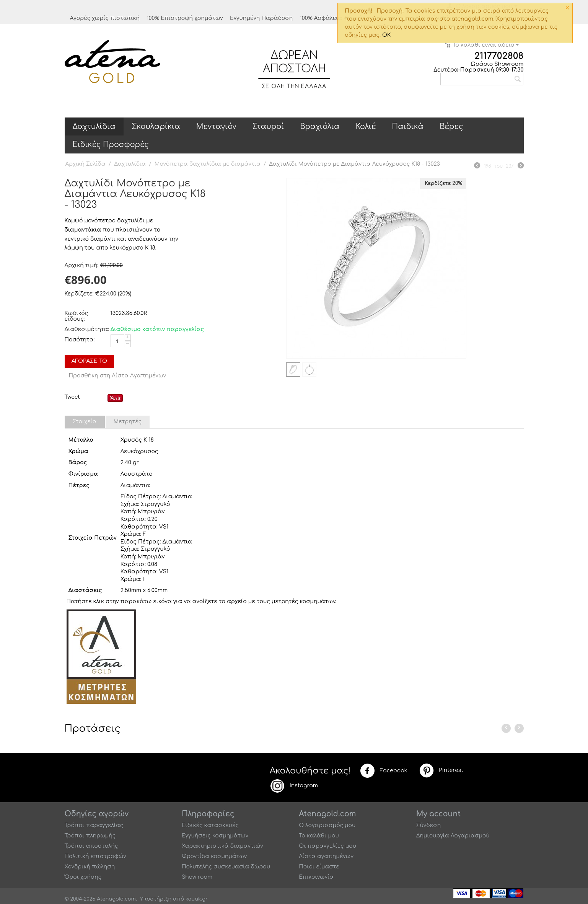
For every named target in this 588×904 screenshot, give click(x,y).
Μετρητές (128, 422)
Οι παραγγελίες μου (327, 846)
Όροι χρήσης (83, 877)
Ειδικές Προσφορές (111, 144)
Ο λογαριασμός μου (327, 825)
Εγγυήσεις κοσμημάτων (215, 836)
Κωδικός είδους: (77, 316)
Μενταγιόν (216, 126)
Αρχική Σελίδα (86, 164)
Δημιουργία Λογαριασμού (453, 836)
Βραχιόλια (320, 126)
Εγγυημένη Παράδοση (261, 18)
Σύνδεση (429, 825)
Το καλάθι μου (319, 836)
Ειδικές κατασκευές (210, 825)
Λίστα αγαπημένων (326, 856)
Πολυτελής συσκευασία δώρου (226, 867)
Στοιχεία (85, 422)
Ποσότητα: (80, 340)
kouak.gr (197, 899)
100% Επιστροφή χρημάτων (185, 18)
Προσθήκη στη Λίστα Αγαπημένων (118, 376)
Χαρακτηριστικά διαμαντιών (222, 846)
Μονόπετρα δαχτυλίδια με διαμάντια (208, 164)
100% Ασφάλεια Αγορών (332, 18)
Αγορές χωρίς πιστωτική (105, 18)
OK (386, 35)
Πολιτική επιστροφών (95, 856)
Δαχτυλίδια (94, 126)
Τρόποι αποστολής (91, 846)
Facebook (384, 771)
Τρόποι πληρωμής (90, 836)
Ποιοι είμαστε (319, 867)
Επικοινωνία (316, 877)
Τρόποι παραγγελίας (94, 825)
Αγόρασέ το (90, 361)
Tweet (72, 397)
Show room (197, 877)
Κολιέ (366, 126)
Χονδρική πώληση (90, 867)
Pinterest (441, 770)
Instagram (294, 786)
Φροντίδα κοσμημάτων (214, 856)
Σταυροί (268, 126)
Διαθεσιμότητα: (86, 329)
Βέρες (451, 126)
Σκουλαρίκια (156, 126)
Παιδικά (408, 126)
